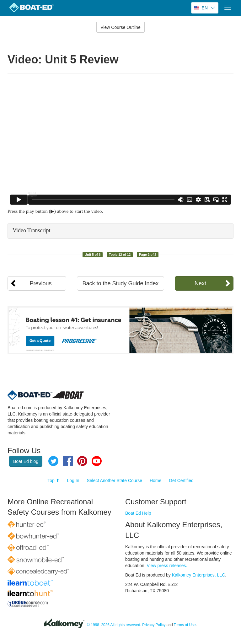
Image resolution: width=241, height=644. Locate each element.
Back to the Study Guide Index (120, 283)
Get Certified (181, 480)
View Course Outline (120, 27)
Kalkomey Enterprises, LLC (199, 575)
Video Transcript (31, 230)
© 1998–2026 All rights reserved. (114, 625)
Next (200, 283)
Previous (41, 283)
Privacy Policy (154, 625)
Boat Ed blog (26, 461)
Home (155, 480)
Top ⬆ (53, 480)
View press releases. (167, 566)
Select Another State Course (114, 480)
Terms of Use (185, 625)
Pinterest (82, 461)
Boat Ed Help (138, 513)
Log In (73, 480)
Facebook (68, 461)
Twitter (53, 461)
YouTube (97, 461)
